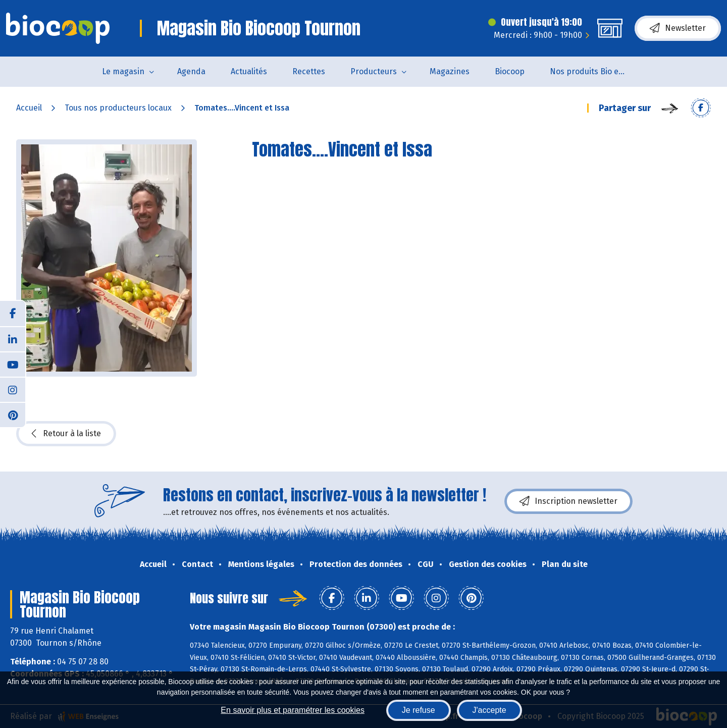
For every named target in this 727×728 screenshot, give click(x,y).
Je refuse (419, 710)
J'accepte (489, 710)
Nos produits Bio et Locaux (594, 71)
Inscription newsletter (568, 501)
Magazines (450, 71)
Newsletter (678, 28)
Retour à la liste (66, 434)
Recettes (309, 71)
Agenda (191, 71)
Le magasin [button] (123, 71)
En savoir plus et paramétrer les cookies (293, 710)
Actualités (249, 71)
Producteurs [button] (374, 71)
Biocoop (510, 71)
